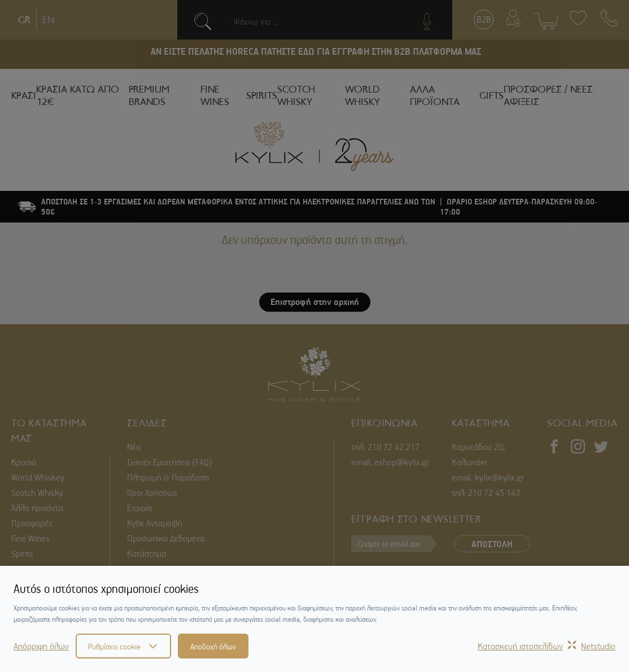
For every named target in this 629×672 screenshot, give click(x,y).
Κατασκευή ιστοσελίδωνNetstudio (547, 646)
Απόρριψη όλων (41, 646)
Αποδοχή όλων (213, 646)
